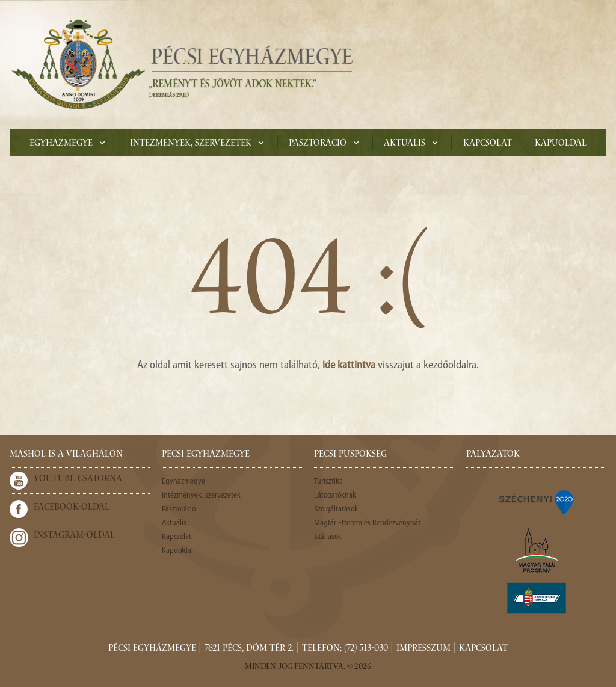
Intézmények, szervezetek (191, 144)
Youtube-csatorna (78, 479)
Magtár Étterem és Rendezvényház (368, 523)
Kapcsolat (488, 144)
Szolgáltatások (336, 509)
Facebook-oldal (72, 508)
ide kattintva (349, 365)
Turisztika (328, 482)
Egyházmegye (61, 144)
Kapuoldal (561, 144)
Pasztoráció (318, 144)
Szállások (328, 537)
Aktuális (405, 144)
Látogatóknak (335, 495)
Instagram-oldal (74, 536)
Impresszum (423, 649)
